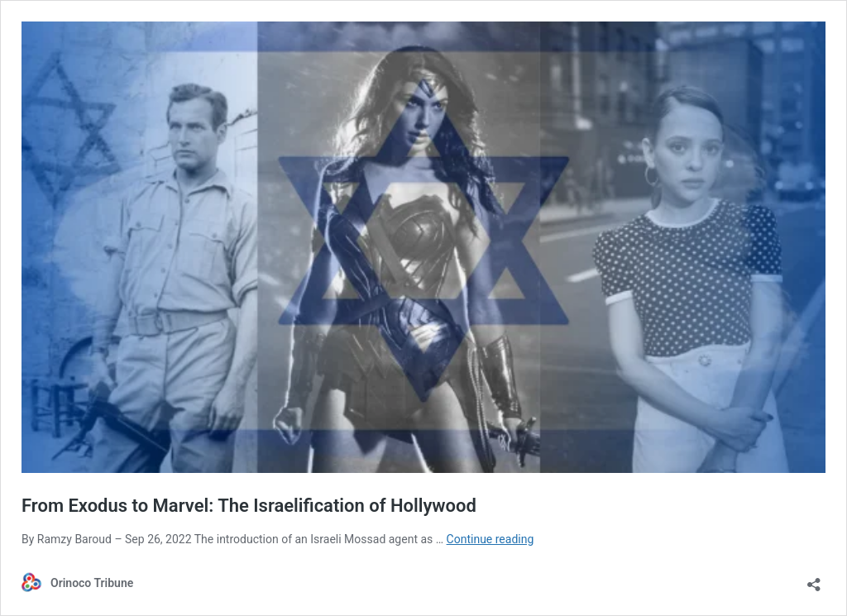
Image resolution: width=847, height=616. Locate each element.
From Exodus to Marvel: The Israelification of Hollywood (249, 506)
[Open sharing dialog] (814, 579)
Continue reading (490, 539)
